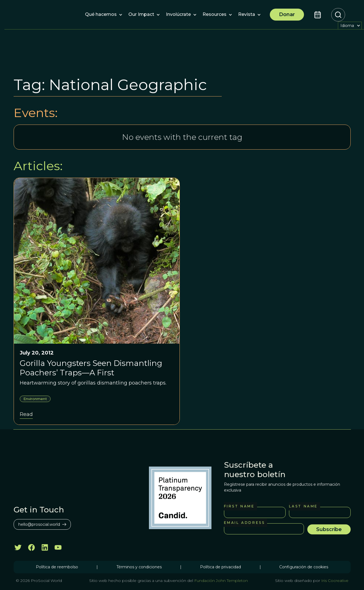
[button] (101, 15)
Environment (35, 399)
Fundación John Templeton (220, 581)
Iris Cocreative (335, 581)
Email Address (245, 523)
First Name (239, 506)
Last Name (303, 506)
